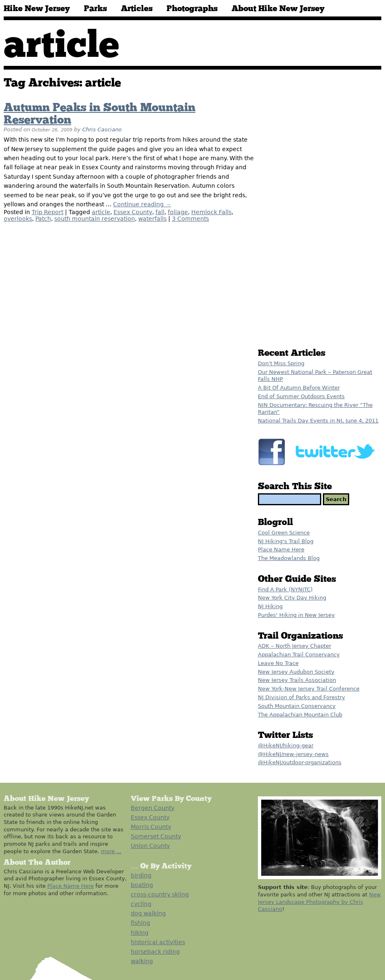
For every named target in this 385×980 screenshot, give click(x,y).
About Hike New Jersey (278, 9)
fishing (140, 923)
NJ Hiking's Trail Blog (286, 541)
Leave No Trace (278, 663)
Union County (150, 846)
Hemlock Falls (211, 212)
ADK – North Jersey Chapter (295, 646)
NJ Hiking (270, 606)
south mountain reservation (95, 219)
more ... (111, 851)
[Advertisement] (287, 211)
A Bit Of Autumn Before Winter (299, 388)
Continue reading (142, 204)
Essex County (133, 212)
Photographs (192, 9)
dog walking (148, 913)
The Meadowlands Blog (289, 558)
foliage (178, 212)
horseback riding (155, 952)
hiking (140, 933)
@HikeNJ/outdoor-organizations (300, 762)
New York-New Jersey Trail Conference (309, 689)
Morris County (151, 827)
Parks (95, 9)
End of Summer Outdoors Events (301, 396)
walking (142, 961)
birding (141, 875)
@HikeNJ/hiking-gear (286, 745)
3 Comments (190, 219)
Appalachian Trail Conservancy (299, 654)
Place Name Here (281, 549)
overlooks (18, 219)
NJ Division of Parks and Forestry (302, 697)
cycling (141, 904)
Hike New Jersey (37, 9)
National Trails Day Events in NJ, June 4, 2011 (318, 421)
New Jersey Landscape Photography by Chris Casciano (319, 902)
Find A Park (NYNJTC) (285, 589)
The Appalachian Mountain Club (300, 715)
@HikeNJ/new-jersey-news (293, 754)
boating (142, 885)
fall (160, 212)
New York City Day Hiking (292, 598)
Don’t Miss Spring (281, 363)
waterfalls (152, 219)
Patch (43, 219)
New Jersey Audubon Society (296, 672)
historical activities (158, 942)
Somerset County (156, 836)
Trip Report (48, 212)
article (101, 212)
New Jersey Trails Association (297, 680)
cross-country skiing (160, 894)
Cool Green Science (284, 533)
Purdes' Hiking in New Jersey (296, 615)
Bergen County (153, 808)
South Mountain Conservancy (297, 706)
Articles (137, 9)
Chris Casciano (102, 129)
